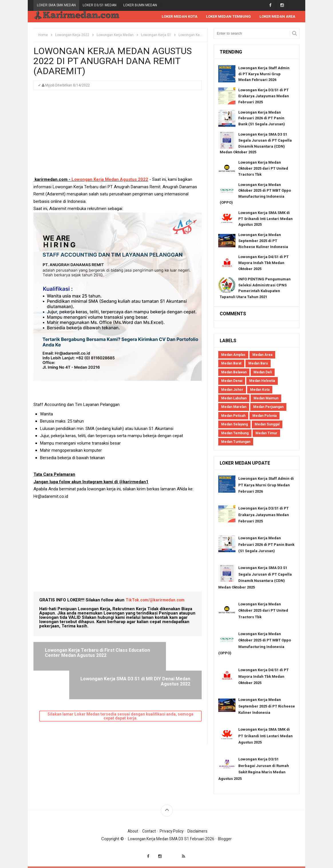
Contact (147, 831)
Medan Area (262, 355)
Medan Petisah (233, 416)
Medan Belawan (234, 372)
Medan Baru (258, 364)
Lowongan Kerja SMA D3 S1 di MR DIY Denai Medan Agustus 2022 (158, 655)
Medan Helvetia (262, 381)
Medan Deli (263, 372)
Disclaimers (200, 831)
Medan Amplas (233, 355)
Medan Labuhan (234, 399)
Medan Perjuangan (268, 407)
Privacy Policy (172, 831)
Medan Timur (266, 433)
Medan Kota (260, 390)
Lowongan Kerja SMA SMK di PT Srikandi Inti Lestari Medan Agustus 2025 (265, 219)
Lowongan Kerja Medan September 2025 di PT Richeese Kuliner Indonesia (263, 241)
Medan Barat (231, 364)
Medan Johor (232, 390)
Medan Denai (232, 381)
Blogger (228, 839)
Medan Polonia (264, 416)
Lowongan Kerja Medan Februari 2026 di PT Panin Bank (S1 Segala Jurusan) (262, 119)
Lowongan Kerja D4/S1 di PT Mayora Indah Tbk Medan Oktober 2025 (263, 263)
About (130, 831)
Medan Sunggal (267, 425)
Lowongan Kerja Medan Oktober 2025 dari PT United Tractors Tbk (263, 169)
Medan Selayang (234, 425)
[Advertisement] (118, 136)
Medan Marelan (234, 407)
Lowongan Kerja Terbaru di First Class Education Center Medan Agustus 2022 (76, 655)
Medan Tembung (235, 433)
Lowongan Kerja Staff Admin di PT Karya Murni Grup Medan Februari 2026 (264, 74)
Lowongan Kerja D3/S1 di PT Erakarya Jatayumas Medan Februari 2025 (264, 96)
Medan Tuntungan (236, 442)
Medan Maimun (266, 399)
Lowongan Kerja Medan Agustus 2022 (110, 180)
